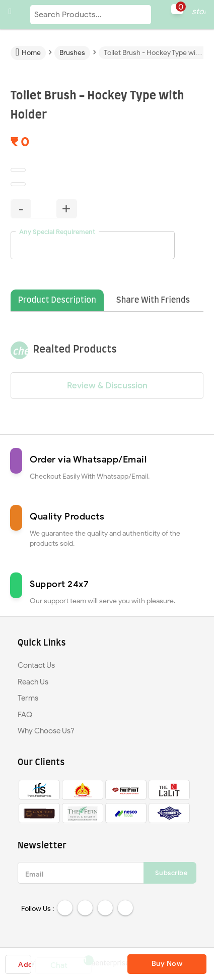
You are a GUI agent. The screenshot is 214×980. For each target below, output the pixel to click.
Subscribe (171, 873)
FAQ (25, 715)
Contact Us (36, 665)
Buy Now (167, 964)
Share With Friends (153, 300)
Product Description (57, 300)
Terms (28, 698)
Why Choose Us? (46, 731)
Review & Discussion (107, 386)
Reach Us (33, 682)
